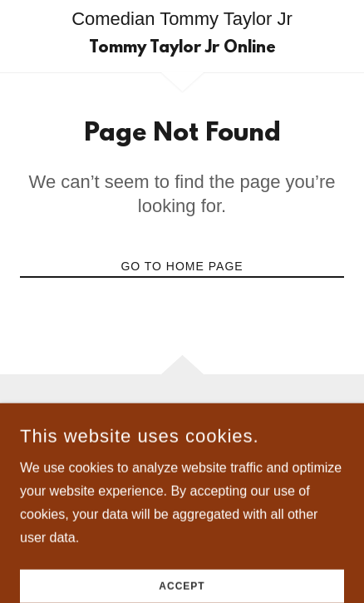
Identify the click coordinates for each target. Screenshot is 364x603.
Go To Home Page (182, 266)
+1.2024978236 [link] (182, 452)
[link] (182, 48)
